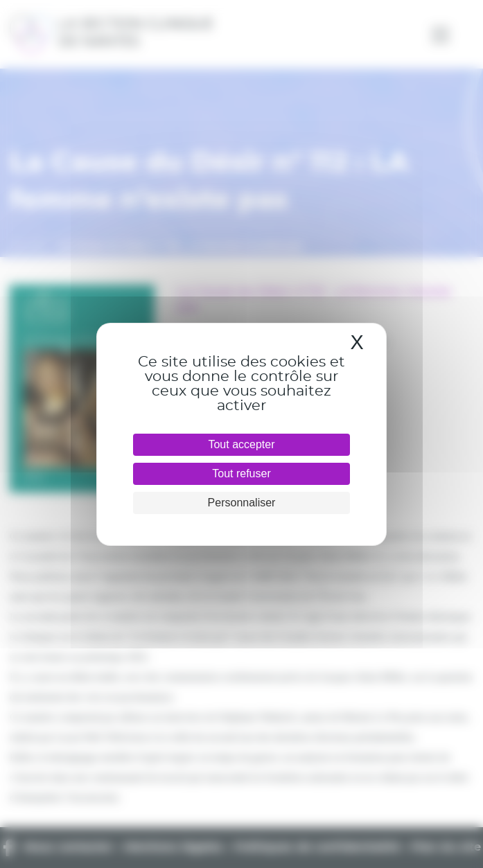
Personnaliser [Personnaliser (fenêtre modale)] (242, 503)
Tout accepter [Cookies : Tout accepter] (241, 444)
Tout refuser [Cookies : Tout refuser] (241, 473)
